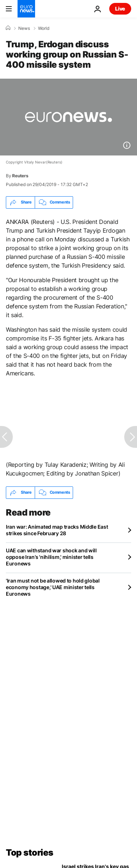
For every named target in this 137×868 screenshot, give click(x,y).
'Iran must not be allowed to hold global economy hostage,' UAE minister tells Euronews (53, 587)
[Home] (8, 28)
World (44, 28)
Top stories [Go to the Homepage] (30, 853)
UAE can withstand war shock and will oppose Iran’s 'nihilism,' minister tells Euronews (51, 557)
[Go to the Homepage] (26, 9)
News (24, 28)
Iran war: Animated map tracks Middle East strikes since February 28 (57, 530)
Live (120, 9)
